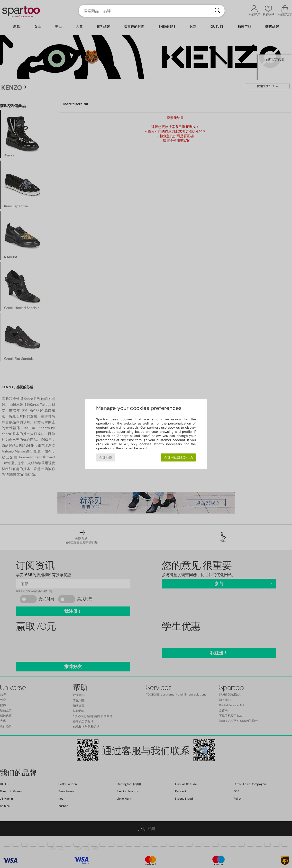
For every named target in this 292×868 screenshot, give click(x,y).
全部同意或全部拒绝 (178, 457)
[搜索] (217, 11)
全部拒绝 (106, 457)
